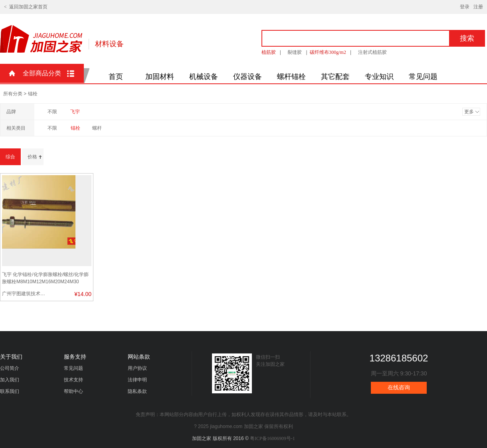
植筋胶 (269, 52)
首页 (116, 77)
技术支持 (73, 380)
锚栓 (75, 128)
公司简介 (10, 368)
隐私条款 (137, 391)
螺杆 (97, 128)
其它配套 (335, 77)
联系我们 (10, 391)
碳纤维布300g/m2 (328, 52)
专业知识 (379, 77)
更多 (469, 112)
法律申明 (137, 380)
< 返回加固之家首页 (26, 7)
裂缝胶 (295, 52)
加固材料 (160, 77)
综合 (10, 157)
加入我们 (10, 380)
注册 (478, 7)
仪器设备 (247, 77)
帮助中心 (73, 391)
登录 (465, 7)
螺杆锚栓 (291, 77)
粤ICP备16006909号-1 (272, 438)
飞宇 (75, 112)
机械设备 (204, 77)
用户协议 (137, 368)
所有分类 (13, 94)
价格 (32, 157)
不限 (52, 112)
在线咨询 (399, 388)
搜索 (467, 38)
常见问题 (423, 77)
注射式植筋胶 (372, 52)
